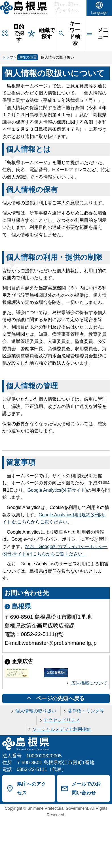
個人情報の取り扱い (36, 711)
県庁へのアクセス (31, 788)
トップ (8, 57)
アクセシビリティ (62, 720)
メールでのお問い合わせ (86, 788)
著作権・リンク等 (86, 711)
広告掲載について (89, 683)
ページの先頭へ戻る (60, 698)
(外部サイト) (57, 490)
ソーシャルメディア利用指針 (62, 729)
